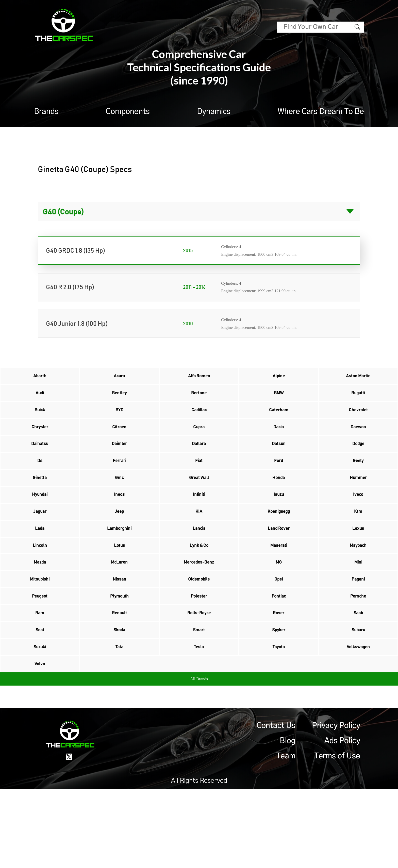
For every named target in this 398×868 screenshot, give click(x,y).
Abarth (40, 378)
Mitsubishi (40, 634)
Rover (279, 677)
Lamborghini (119, 570)
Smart (199, 698)
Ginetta (40, 506)
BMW (279, 400)
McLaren (119, 613)
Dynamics (214, 112)
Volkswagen (358, 719)
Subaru (358, 698)
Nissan (119, 634)
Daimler (119, 464)
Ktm (358, 549)
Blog (288, 820)
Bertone (199, 400)
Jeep (119, 549)
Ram (40, 677)
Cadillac (199, 421)
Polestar (199, 655)
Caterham (279, 421)
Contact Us (276, 805)
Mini (358, 613)
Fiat (199, 485)
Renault (119, 677)
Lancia (199, 570)
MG (279, 613)
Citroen (119, 442)
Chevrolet (358, 421)
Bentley (119, 400)
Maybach (358, 591)
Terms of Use (337, 835)
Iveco (358, 527)
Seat (40, 698)
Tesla (199, 719)
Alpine (279, 378)
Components (128, 112)
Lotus (119, 591)
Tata (119, 719)
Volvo (40, 741)
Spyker (279, 698)
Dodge (358, 464)
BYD (119, 421)
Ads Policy (342, 820)
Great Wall (199, 506)
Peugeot (40, 655)
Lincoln (40, 591)
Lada (40, 570)
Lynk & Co (199, 591)
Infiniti (199, 527)
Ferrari (119, 485)
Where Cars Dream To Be (321, 112)
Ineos (119, 527)
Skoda (119, 698)
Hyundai (40, 527)
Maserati (279, 591)
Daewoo (358, 442)
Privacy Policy (336, 805)
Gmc (119, 506)
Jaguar (40, 549)
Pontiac (279, 655)
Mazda (40, 613)
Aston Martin (358, 378)
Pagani (358, 634)
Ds (40, 485)
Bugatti (358, 400)
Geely (358, 485)
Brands (46, 112)
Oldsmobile (199, 634)
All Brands (199, 758)
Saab (358, 677)
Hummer (358, 506)
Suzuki (40, 719)
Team (286, 835)
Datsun (279, 464)
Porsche (358, 655)
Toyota (279, 719)
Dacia (279, 442)
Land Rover (279, 570)
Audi (40, 400)
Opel (279, 634)
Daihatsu (40, 464)
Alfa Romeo (199, 378)
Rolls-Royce (199, 677)
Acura (119, 378)
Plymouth (119, 655)
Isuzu (279, 527)
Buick (40, 421)
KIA (199, 549)
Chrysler (40, 442)
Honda (279, 506)
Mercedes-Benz (199, 613)
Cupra (199, 442)
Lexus (358, 570)
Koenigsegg (279, 549)
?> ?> (199, 211)
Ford (279, 485)
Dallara (199, 464)
